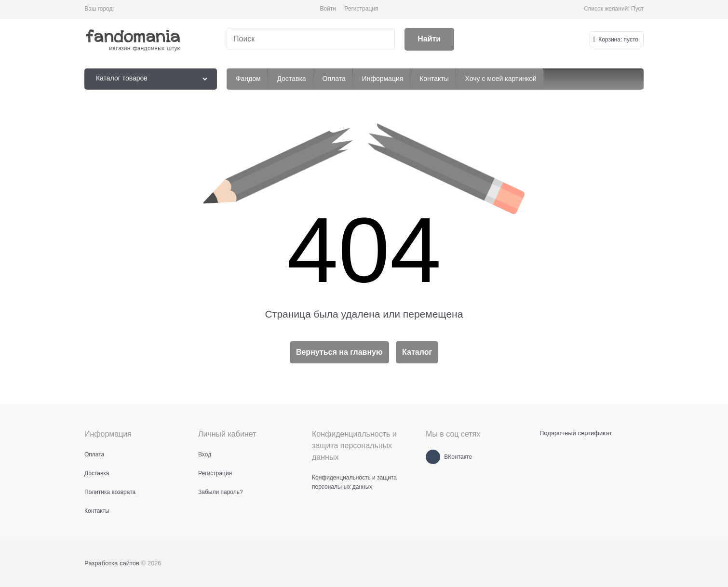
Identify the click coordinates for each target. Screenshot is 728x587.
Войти (328, 9)
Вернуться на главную (339, 352)
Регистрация (361, 9)
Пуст (637, 9)
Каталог (417, 352)
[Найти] (429, 39)
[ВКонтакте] (433, 457)
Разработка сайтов (112, 563)
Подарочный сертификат (576, 433)
